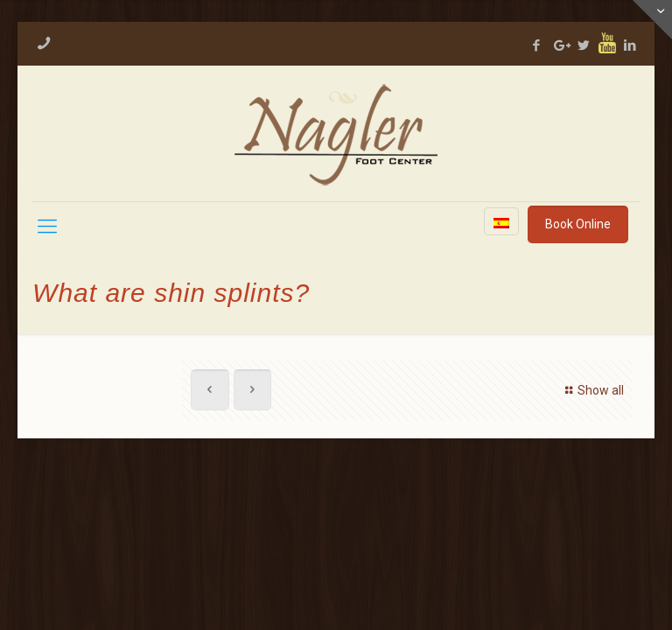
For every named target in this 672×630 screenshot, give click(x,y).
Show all (592, 390)
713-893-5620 (120, 41)
